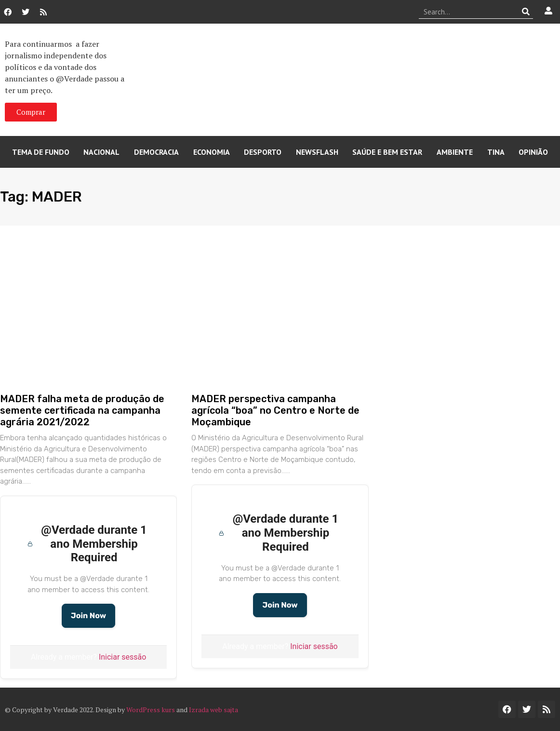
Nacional (101, 152)
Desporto (263, 152)
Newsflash (317, 152)
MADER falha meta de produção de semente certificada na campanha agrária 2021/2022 (82, 410)
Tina (496, 152)
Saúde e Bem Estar (387, 152)
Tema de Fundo (41, 152)
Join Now (88, 616)
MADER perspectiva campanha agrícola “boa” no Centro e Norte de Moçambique (275, 410)
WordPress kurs (151, 710)
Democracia (156, 152)
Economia (212, 152)
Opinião (533, 152)
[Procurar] (526, 12)
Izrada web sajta (213, 710)
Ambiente (455, 152)
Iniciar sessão (123, 657)
